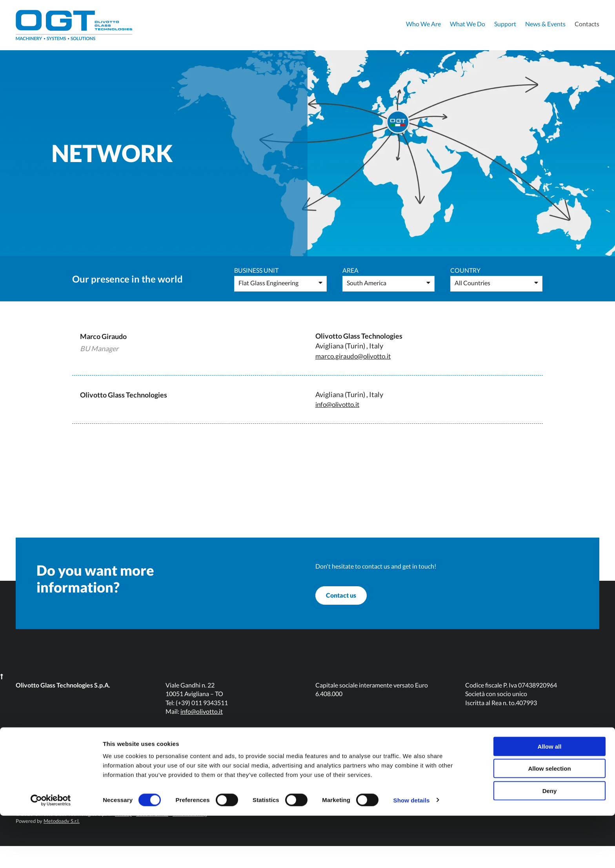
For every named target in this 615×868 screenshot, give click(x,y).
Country (465, 270)
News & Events (545, 24)
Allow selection (549, 821)
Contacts (587, 24)
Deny (550, 843)
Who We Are (423, 24)
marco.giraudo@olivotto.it (356, 356)
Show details (412, 852)
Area (350, 270)
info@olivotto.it (340, 404)
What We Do (468, 24)
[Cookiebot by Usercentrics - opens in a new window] (51, 853)
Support (505, 24)
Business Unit (256, 270)
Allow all (550, 799)
